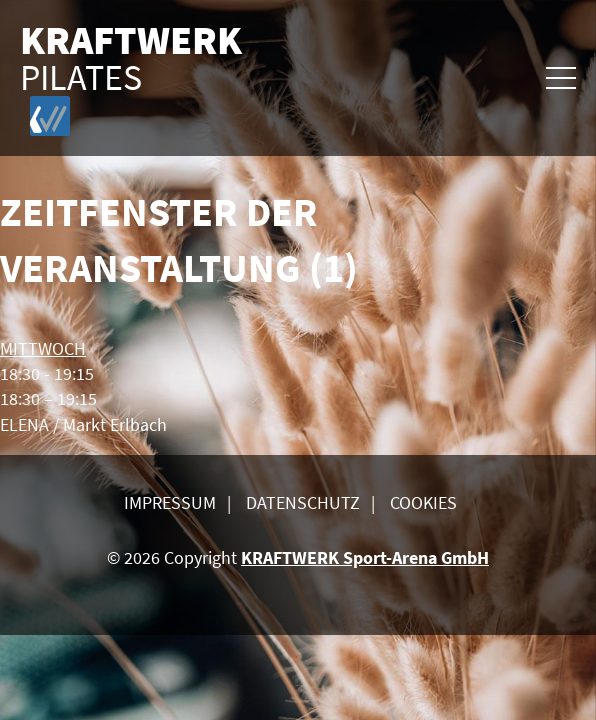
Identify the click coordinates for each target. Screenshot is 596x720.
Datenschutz (303, 502)
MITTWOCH (43, 348)
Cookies (423, 502)
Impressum (170, 502)
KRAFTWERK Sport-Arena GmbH (365, 557)
